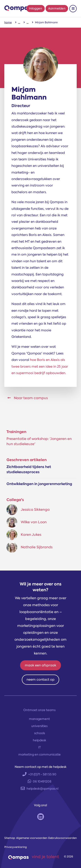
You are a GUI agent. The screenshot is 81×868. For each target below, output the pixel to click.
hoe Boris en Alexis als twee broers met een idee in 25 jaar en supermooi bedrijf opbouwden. (40, 366)
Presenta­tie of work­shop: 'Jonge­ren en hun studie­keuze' (39, 441)
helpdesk (40, 740)
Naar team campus (28, 398)
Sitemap (10, 838)
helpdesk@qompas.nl (40, 789)
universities (39, 726)
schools (40, 733)
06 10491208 (40, 781)
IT (40, 747)
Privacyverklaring (16, 847)
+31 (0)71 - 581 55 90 (39, 774)
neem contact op (40, 680)
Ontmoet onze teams (39, 710)
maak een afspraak (40, 665)
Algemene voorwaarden (32, 838)
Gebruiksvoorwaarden (62, 838)
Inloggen (36, 8)
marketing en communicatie (40, 754)
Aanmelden (57, 8)
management (39, 719)
